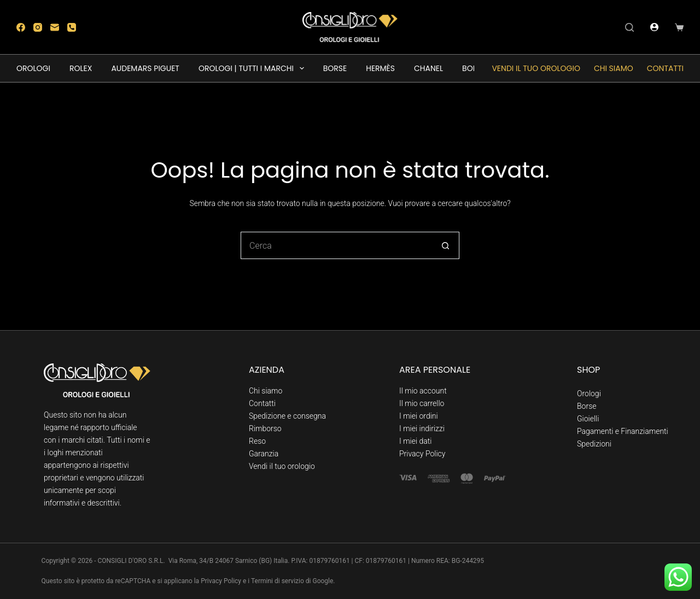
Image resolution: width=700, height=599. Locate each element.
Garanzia (264, 454)
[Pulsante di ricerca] (446, 245)
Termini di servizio (278, 581)
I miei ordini (419, 416)
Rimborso (265, 428)
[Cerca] (629, 27)
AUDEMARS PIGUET (145, 68)
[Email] (55, 27)
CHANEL (428, 68)
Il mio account (423, 391)
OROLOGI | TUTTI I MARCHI (253, 68)
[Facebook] (21, 27)
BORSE (335, 68)
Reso (257, 441)
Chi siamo (614, 68)
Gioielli (588, 419)
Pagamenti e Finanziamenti (623, 431)
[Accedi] (654, 27)
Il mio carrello (422, 403)
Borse (587, 406)
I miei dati (415, 441)
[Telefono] (72, 27)
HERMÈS (380, 68)
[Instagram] (38, 27)
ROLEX (81, 68)
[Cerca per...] (336, 245)
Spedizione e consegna (287, 416)
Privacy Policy (422, 454)
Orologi (589, 394)
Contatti (665, 68)
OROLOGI (33, 68)
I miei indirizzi (422, 428)
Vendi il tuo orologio (536, 68)
